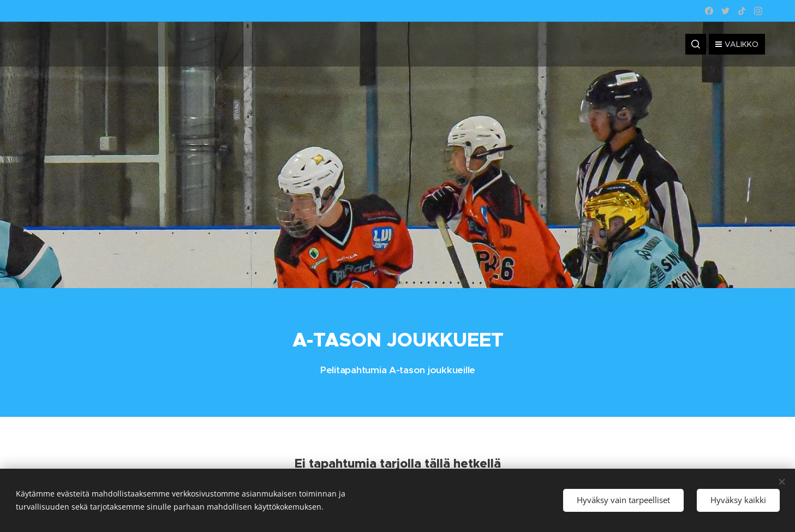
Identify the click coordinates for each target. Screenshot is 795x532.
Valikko (737, 44)
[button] (696, 44)
